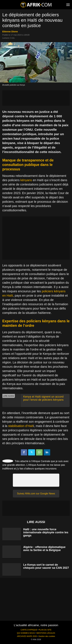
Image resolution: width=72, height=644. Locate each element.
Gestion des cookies (47, 636)
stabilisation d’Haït (21, 426)
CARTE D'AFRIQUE (29, 630)
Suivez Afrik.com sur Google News (36, 494)
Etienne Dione (10, 31)
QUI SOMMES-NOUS (26, 633)
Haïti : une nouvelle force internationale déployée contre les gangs (46, 532)
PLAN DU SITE (45, 630)
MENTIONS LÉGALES (46, 633)
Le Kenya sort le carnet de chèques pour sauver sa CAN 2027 (46, 566)
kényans (26, 180)
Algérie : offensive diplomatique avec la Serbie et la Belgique (44, 549)
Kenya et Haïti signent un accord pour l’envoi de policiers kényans (43, 398)
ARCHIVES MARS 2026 (27, 636)
